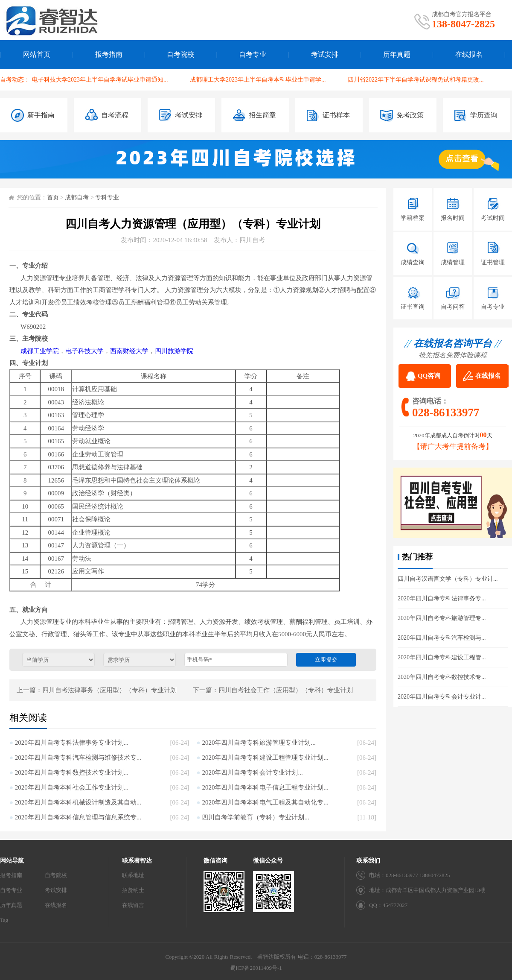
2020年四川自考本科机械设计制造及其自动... (78, 802)
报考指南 (109, 54)
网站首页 (37, 54)
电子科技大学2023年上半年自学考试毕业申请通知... (100, 80)
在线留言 (133, 905)
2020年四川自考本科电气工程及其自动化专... (265, 802)
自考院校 (180, 54)
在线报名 (469, 54)
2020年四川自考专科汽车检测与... (442, 638)
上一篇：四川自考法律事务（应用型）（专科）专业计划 (97, 690)
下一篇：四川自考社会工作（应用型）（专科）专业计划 (273, 690)
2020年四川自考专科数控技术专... (442, 677)
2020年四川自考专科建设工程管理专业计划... (265, 758)
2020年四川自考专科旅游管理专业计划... (259, 743)
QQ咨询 (429, 376)
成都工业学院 (40, 351)
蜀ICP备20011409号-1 (256, 968)
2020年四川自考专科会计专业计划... (252, 772)
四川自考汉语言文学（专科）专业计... (448, 579)
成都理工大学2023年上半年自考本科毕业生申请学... (258, 80)
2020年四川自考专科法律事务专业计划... (72, 743)
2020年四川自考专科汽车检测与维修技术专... (78, 758)
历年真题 (397, 54)
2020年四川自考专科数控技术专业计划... (72, 772)
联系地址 (133, 875)
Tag (4, 920)
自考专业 (253, 54)
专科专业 (107, 197)
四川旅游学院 (174, 351)
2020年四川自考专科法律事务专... (442, 598)
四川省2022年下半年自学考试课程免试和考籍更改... (416, 80)
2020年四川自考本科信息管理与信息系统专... (78, 817)
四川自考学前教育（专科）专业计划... (255, 817)
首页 (53, 197)
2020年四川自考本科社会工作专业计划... (72, 787)
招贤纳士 (133, 890)
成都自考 (77, 197)
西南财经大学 (129, 351)
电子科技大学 (84, 351)
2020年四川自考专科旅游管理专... (442, 618)
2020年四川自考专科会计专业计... (442, 697)
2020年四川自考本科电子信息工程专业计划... (265, 787)
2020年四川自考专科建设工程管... (442, 657)
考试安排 (325, 54)
